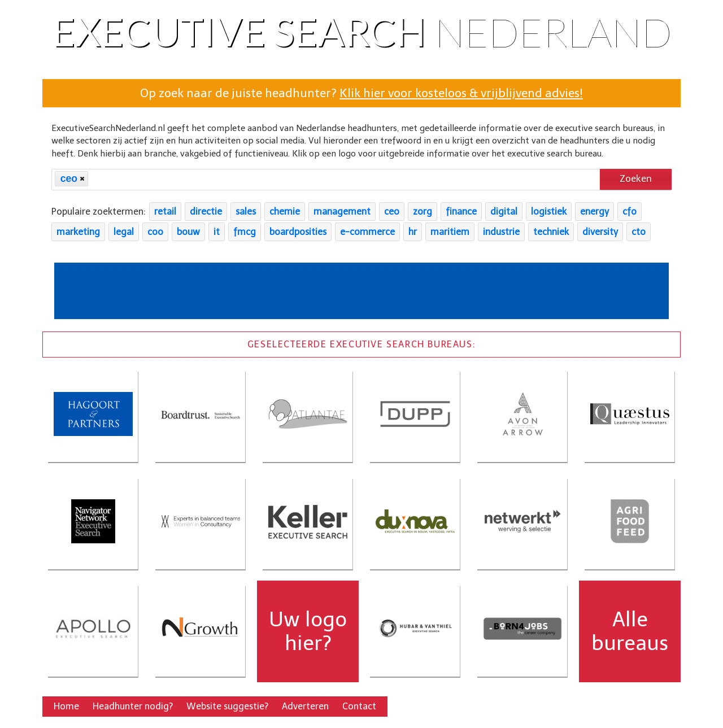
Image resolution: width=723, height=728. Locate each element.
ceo (392, 212)
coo (155, 232)
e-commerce (367, 232)
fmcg (245, 232)
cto (639, 232)
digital (504, 212)
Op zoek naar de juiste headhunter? (361, 93)
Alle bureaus (630, 631)
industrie (501, 232)
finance (461, 212)
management (342, 212)
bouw (188, 232)
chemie (285, 212)
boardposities (298, 232)
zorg (423, 212)
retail (165, 212)
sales (246, 212)
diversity (600, 232)
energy (594, 212)
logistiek (549, 212)
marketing (78, 232)
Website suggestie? (227, 706)
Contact (359, 706)
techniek (551, 232)
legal (124, 232)
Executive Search (361, 31)
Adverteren (305, 706)
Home (66, 706)
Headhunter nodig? (133, 706)
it (217, 232)
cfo (630, 212)
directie (206, 212)
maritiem (450, 232)
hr (413, 232)
